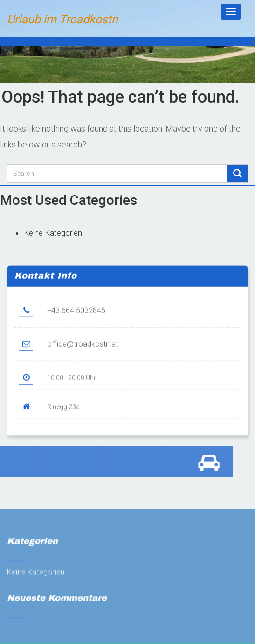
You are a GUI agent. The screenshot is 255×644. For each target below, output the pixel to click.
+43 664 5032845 (76, 316)
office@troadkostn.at (83, 349)
